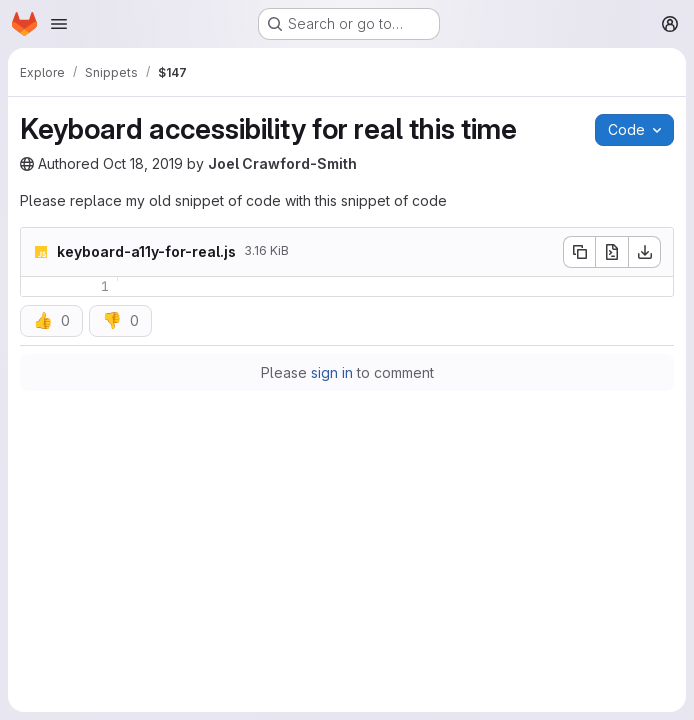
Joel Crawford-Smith (282, 163)
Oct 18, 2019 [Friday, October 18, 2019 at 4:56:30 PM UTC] (143, 163)
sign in (332, 372)
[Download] (645, 252)
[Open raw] (612, 252)
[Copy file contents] (579, 252)
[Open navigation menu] (59, 24)
